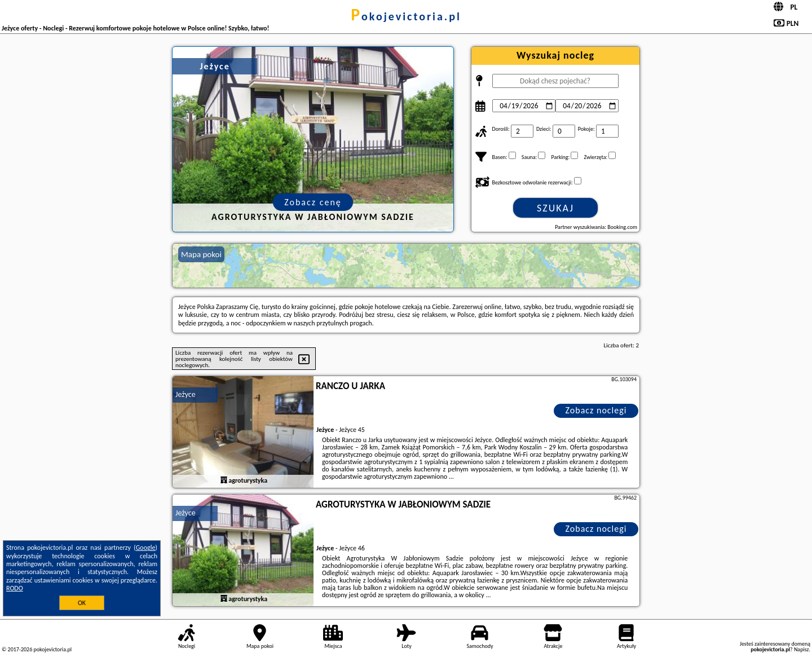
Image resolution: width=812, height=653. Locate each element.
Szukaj (555, 208)
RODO (15, 588)
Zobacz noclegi (596, 410)
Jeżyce (186, 394)
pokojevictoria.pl (406, 16)
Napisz (802, 649)
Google (146, 548)
